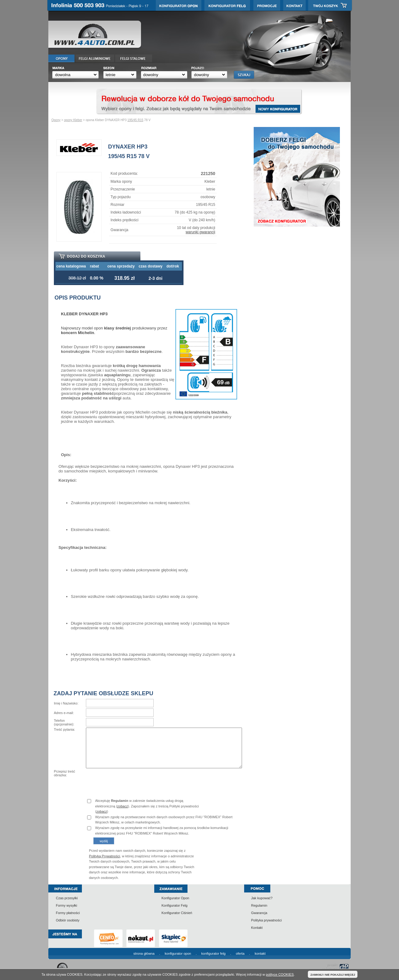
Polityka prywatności (267, 920)
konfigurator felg (214, 953)
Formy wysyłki (67, 905)
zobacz (123, 806)
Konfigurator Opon (175, 898)
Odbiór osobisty (68, 920)
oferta (240, 953)
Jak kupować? (262, 898)
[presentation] (133, 782)
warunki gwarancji (200, 232)
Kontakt (257, 928)
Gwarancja (259, 913)
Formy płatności (68, 913)
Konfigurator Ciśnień (177, 913)
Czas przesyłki (67, 898)
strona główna (144, 953)
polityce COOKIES (280, 974)
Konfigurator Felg (175, 905)
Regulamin (259, 905)
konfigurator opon (178, 953)
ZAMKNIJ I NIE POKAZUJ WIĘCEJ (333, 975)
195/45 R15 (135, 120)
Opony (56, 120)
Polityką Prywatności (105, 856)
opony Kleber (73, 120)
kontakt (260, 953)
